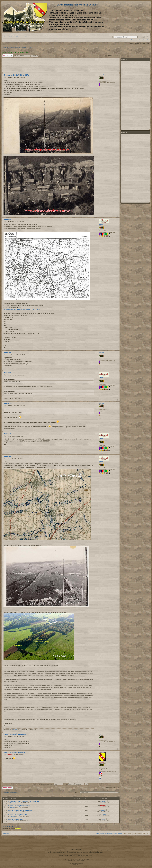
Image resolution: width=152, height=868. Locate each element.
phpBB (71, 859)
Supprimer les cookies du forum (114, 833)
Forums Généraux (17, 37)
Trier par (69, 784)
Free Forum (81, 861)
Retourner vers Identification (11, 792)
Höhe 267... (8, 219)
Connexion (146, 40)
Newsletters (127, 40)
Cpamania (9, 755)
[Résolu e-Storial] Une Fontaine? (19, 806)
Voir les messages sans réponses (11, 47)
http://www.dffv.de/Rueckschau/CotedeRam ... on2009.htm (22, 309)
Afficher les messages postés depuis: (48, 784)
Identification (27, 37)
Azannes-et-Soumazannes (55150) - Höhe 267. (24, 801)
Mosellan (12, 812)
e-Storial (9, 222)
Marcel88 (12, 807)
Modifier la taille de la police (147, 37)
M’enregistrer (138, 40)
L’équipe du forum (99, 833)
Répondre (8, 56)
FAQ (132, 40)
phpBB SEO (76, 865)
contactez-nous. (76, 854)
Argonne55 (10, 78)
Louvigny (12, 816)
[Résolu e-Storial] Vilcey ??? (18, 815)
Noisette (12, 821)
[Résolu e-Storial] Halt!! (16, 819)
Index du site (7, 37)
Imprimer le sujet (113, 37)
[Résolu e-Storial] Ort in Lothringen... (21, 810)
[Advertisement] (132, 17)
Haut (118, 72)
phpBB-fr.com (80, 864)
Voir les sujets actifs (26, 47)
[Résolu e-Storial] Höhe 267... (16, 75)
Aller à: (77, 792)
